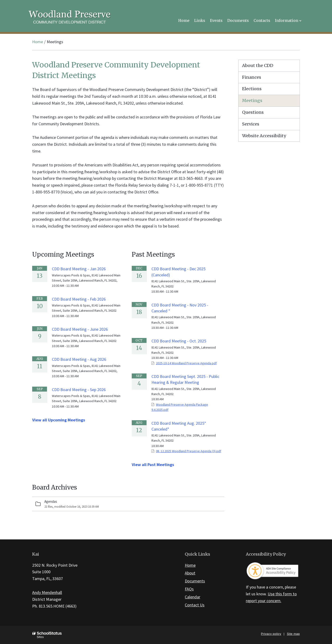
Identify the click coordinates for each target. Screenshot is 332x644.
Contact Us (195, 605)
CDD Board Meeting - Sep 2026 (79, 390)
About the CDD (258, 65)
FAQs (189, 589)
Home (38, 42)
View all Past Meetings (153, 465)
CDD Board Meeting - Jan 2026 (79, 269)
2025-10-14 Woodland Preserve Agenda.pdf (186, 363)
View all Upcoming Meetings (59, 420)
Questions (253, 112)
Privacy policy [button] (271, 634)
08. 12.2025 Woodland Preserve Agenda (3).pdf (189, 451)
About (190, 573)
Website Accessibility (264, 136)
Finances (252, 77)
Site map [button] (293, 634)
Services (251, 124)
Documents (195, 581)
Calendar (193, 597)
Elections (252, 89)
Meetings (252, 100)
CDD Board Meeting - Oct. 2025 (179, 341)
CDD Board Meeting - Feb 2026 (79, 299)
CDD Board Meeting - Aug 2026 (79, 359)
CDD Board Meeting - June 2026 (80, 329)
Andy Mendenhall (47, 592)
